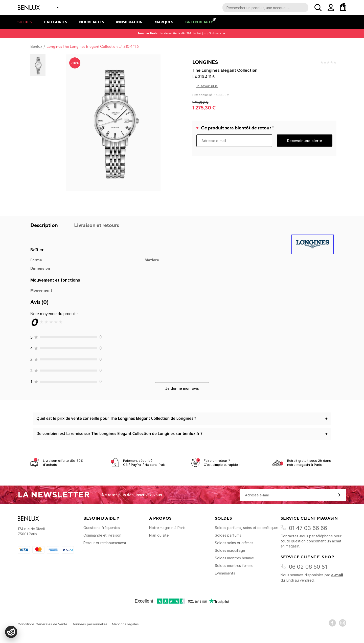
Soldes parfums (228, 535)
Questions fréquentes (102, 528)
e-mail (337, 575)
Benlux (36, 47)
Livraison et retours (97, 225)
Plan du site (159, 535)
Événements (225, 573)
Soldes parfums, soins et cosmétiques (247, 528)
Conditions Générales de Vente (42, 624)
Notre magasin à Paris (167, 528)
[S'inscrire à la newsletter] (337, 495)
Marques (164, 22)
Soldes (25, 22)
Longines (205, 62)
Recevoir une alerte (305, 141)
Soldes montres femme (234, 566)
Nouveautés (92, 22)
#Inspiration (129, 22)
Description (45, 225)
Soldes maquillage (230, 550)
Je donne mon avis (182, 388)
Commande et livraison (102, 535)
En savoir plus (207, 86)
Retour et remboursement (105, 543)
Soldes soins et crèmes (234, 543)
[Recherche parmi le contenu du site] (265, 8)
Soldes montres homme (234, 558)
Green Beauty (199, 22)
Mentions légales (125, 624)
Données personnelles (90, 624)
